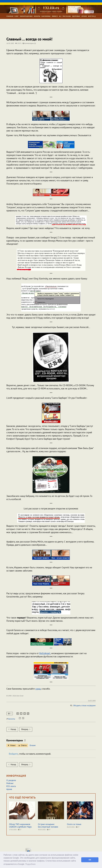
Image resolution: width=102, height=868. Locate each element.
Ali (60, 16)
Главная (10, 16)
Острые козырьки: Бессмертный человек (48, 826)
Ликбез (55, 16)
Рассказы (67, 16)
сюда (38, 689)
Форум (92, 16)
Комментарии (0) (29, 43)
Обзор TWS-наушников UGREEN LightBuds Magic (21, 826)
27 (20, 830)
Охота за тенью (74, 824)
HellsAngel (45, 653)
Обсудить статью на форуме (83, 705)
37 (49, 830)
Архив (84, 16)
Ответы (24, 745)
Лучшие (33, 745)
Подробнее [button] (30, 864)
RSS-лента (11, 786)
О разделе (11, 780)
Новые (13, 745)
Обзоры (37, 16)
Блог (17, 16)
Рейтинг (10, 783)
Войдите (13, 754)
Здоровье (76, 16)
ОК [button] (90, 860)
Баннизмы (46, 16)
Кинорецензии (26, 16)
